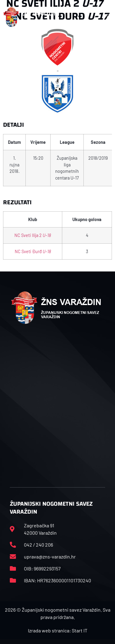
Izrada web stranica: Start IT (58, 630)
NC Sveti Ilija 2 (33, 235)
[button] (109, 17)
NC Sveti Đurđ (33, 251)
